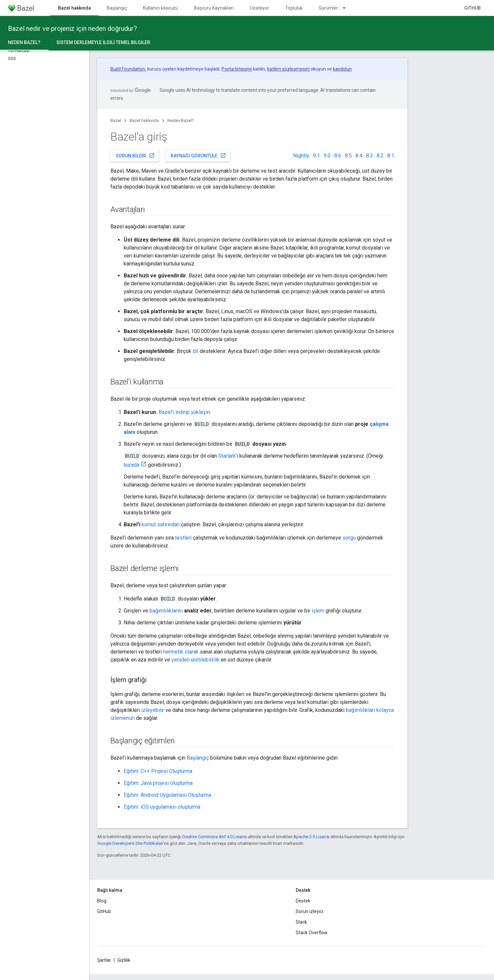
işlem (318, 611)
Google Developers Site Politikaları (130, 843)
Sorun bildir (135, 155)
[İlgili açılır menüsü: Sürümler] (347, 8)
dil (195, 351)
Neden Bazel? (181, 120)
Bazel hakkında (144, 120)
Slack (301, 922)
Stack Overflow (312, 933)
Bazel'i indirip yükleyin (184, 412)
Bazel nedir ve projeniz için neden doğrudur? (72, 29)
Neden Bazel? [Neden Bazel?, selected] (24, 42)
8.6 (338, 156)
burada (131, 465)
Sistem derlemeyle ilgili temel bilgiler (103, 42)
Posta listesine (237, 69)
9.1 (316, 156)
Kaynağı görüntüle (198, 155)
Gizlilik (124, 960)
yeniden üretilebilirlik (195, 660)
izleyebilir (153, 710)
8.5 (348, 156)
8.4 (359, 156)
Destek (303, 901)
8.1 (391, 156)
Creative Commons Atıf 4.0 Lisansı (214, 837)
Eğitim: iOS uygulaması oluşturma (162, 807)
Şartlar (104, 960)
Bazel (116, 120)
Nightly (301, 156)
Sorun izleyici (309, 911)
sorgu (349, 538)
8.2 (380, 156)
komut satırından (161, 524)
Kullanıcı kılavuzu (160, 8)
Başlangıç (117, 8)
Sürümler (328, 8)
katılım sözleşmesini (288, 69)
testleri (183, 538)
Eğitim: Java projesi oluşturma (158, 783)
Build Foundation (128, 69)
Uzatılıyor (259, 8)
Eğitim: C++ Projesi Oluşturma (158, 771)
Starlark (227, 456)
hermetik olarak (181, 652)
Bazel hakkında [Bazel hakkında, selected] (74, 8)
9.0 (327, 156)
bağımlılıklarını (166, 611)
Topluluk (294, 8)
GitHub (472, 8)
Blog (102, 901)
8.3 (370, 156)
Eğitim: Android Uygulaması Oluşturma (167, 795)
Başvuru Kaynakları (214, 8)
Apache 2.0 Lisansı (311, 837)
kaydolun (342, 69)
